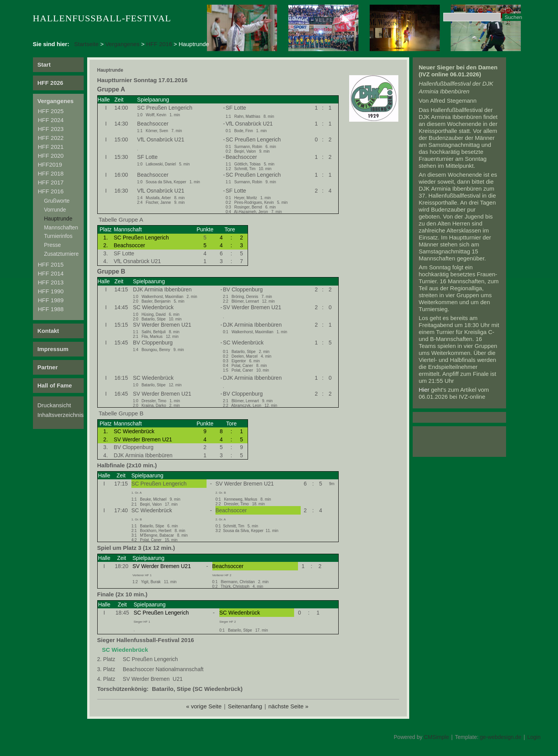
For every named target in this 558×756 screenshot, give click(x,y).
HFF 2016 (159, 44)
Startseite (86, 44)
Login (534, 737)
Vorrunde (55, 210)
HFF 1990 (51, 291)
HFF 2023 (51, 129)
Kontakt (48, 331)
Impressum (53, 349)
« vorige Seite (204, 706)
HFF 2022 (51, 138)
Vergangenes (122, 44)
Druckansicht (54, 405)
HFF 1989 (51, 300)
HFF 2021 (51, 147)
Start (44, 65)
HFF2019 (50, 164)
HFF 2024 (51, 120)
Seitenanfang (245, 706)
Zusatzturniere (61, 254)
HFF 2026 (51, 83)
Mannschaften (61, 227)
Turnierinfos (58, 236)
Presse (53, 245)
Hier (424, 390)
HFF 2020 (51, 156)
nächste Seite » (288, 706)
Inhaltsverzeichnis (61, 415)
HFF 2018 (51, 173)
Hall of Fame (55, 385)
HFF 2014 (51, 273)
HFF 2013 (51, 282)
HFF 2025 (51, 111)
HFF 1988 (51, 309)
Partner (48, 367)
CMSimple (437, 737)
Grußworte (57, 201)
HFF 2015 (51, 264)
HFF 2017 (51, 182)
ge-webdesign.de (501, 737)
